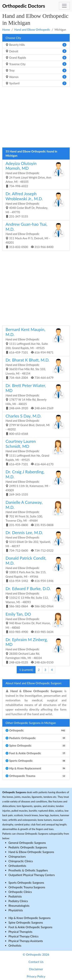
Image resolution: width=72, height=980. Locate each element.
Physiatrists (16, 910)
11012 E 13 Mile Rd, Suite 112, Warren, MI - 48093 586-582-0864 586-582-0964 (35, 597)
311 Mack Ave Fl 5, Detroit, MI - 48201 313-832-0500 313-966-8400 (35, 235)
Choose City (13, 38)
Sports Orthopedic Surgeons (26, 883)
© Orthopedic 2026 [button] (36, 954)
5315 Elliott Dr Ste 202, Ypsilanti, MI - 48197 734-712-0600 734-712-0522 (35, 541)
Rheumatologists (19, 906)
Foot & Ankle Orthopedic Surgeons (30, 927)
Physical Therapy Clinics (23, 936)
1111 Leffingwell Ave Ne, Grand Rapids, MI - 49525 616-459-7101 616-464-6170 (35, 452)
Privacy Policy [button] (36, 976)
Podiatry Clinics (18, 901)
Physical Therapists (20, 932)
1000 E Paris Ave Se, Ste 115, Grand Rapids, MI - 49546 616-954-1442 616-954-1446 (35, 569)
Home (6, 30)
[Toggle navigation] (64, 6)
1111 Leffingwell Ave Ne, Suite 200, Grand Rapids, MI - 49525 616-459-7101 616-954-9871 (35, 340)
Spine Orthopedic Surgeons (26, 922)
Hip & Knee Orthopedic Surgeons (29, 918)
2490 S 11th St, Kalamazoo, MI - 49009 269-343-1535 (35, 483)
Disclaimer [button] (36, 969)
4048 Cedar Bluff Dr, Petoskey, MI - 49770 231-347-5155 (35, 205)
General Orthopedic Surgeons (27, 843)
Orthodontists (17, 866)
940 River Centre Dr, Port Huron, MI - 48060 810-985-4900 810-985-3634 (35, 623)
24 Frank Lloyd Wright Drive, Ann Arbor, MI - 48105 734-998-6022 (35, 174)
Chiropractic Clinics (21, 861)
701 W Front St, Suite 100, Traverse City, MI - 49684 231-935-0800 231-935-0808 (35, 513)
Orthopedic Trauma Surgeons (27, 887)
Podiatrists (15, 896)
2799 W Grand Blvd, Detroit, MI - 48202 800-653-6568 (35, 424)
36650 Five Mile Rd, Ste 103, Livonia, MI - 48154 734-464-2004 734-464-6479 (35, 368)
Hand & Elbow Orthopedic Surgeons (31, 852)
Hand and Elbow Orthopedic (32, 30)
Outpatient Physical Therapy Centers (32, 875)
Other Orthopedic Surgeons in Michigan (31, 723)
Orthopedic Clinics (20, 892)
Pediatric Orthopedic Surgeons (28, 847)
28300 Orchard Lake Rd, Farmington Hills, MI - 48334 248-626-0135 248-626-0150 (35, 651)
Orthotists (15, 945)
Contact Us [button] (36, 962)
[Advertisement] (36, 118)
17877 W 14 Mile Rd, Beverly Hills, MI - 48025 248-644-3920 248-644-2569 (35, 396)
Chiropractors (17, 856)
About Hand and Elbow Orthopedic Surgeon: (34, 683)
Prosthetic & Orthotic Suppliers (28, 870)
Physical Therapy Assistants (26, 941)
